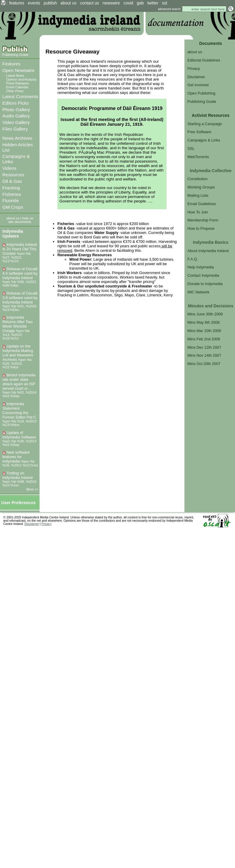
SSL (191, 148)
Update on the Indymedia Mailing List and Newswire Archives (18, 353)
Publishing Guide (15, 55)
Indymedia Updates (13, 234)
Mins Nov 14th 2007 (204, 355)
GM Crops (13, 207)
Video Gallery (16, 122)
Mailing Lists (198, 195)
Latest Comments (20, 96)
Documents (211, 43)
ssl (165, 3)
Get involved (198, 85)
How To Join (198, 212)
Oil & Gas (12, 181)
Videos (9, 168)
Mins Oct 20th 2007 (204, 364)
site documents (20, 222)
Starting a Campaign (205, 124)
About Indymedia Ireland (208, 251)
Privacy (194, 69)
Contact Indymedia (203, 275)
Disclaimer (196, 77)
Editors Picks (16, 103)
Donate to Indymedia (205, 284)
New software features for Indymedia (16, 457)
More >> (33, 489)
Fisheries (12, 194)
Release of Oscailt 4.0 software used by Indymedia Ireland (20, 273)
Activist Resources (211, 115)
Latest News (15, 76)
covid (128, 3)
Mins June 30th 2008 (205, 314)
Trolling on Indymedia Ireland (18, 475)
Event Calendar (17, 87)
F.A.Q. (193, 259)
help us (28, 218)
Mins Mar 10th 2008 (204, 331)
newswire (111, 3)
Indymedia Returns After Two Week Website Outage (17, 324)
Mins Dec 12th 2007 (204, 347)
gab (140, 3)
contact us (90, 3)
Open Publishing (201, 93)
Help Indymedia (201, 267)
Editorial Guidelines (204, 60)
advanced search (169, 9)
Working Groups (201, 187)
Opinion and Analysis (21, 79)
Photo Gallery (16, 110)
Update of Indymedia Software (19, 435)
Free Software (199, 132)
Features (11, 64)
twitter (153, 3)
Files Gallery (15, 129)
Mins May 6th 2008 (203, 322)
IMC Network (198, 292)
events (34, 3)
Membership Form (203, 220)
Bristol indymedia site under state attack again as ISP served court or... (19, 382)
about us (68, 3)
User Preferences (18, 503)
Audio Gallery (16, 116)
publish (50, 3)
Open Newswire (18, 70)
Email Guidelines (202, 204)
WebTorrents (198, 157)
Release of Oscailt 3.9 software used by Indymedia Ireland (20, 298)
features (17, 3)
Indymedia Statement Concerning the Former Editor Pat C (19, 411)
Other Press (15, 91)
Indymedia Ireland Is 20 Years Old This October (20, 249)
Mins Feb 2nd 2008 (204, 339)
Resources (13, 175)
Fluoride (11, 201)
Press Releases (18, 83)
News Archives (17, 138)
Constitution (198, 179)
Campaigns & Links (204, 140)
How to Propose (201, 228)
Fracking (11, 188)
